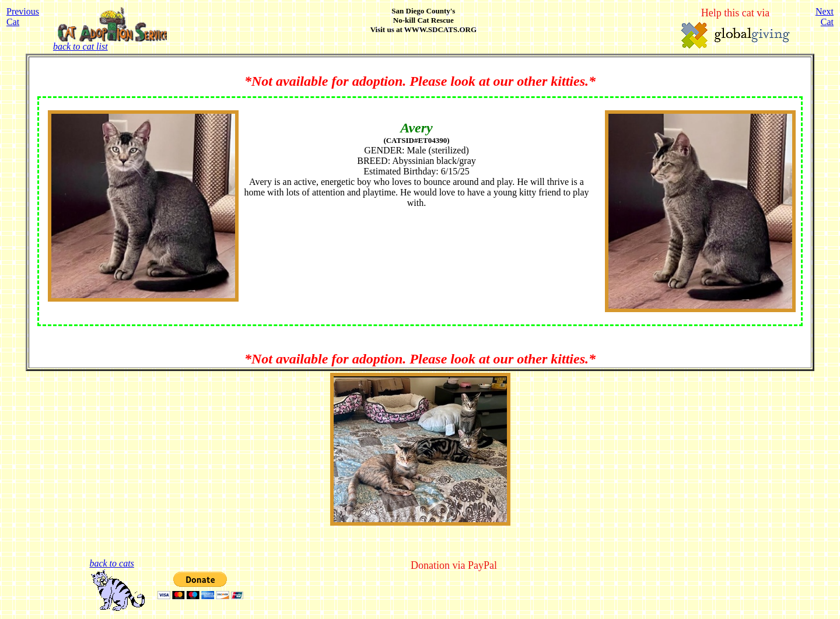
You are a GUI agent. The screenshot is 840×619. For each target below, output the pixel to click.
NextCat (825, 17)
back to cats (111, 563)
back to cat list (110, 42)
